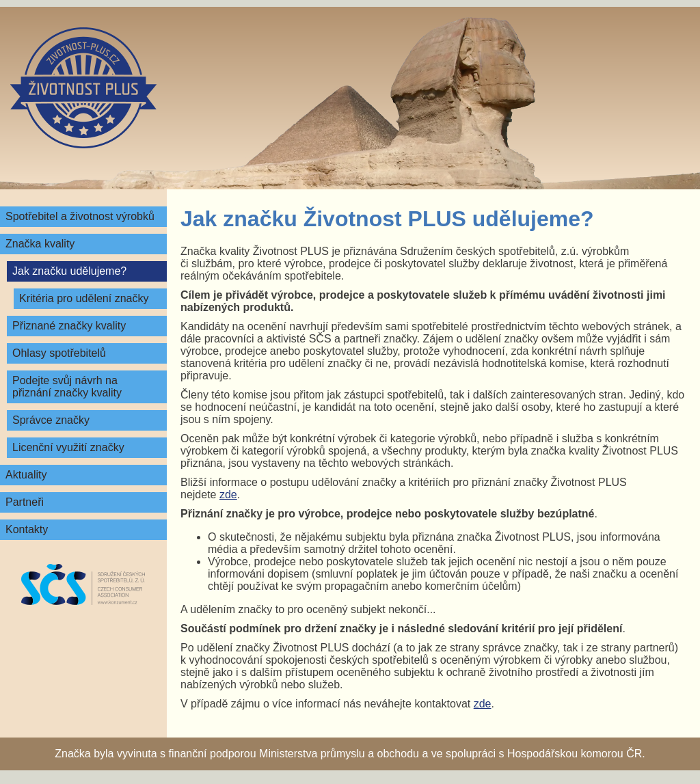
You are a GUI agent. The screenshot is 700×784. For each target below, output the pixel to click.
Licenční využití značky (68, 447)
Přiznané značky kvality (69, 326)
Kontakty (27, 529)
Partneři (25, 502)
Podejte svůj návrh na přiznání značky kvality (67, 387)
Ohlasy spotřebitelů (59, 353)
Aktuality (26, 475)
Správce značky (51, 420)
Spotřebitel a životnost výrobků (80, 216)
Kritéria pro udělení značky (84, 298)
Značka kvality (40, 244)
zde (228, 495)
